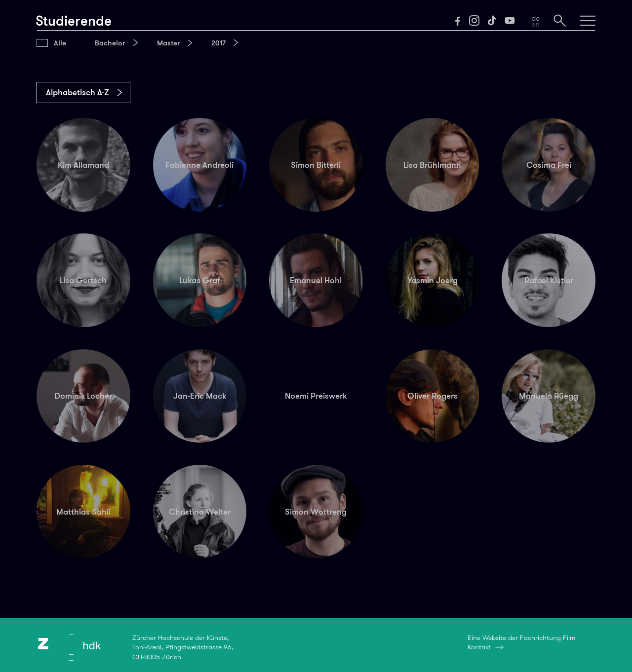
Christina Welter (200, 512)
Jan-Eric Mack (200, 396)
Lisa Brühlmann (432, 165)
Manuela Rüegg (549, 396)
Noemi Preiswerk (316, 396)
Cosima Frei (549, 165)
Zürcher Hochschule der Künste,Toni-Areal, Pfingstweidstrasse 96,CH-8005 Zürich (183, 647)
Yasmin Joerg (433, 280)
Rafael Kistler (549, 280)
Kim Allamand (83, 165)
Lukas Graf (200, 280)
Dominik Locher (83, 396)
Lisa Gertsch (83, 280)
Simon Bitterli (316, 165)
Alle (60, 43)
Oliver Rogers (433, 396)
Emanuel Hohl (316, 280)
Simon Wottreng (316, 512)
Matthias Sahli (83, 512)
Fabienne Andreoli (199, 165)
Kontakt (479, 647)
